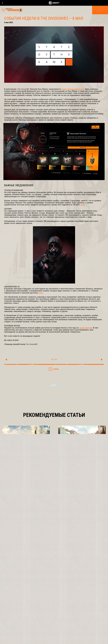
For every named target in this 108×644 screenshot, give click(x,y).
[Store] (54, 609)
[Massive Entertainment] (30, 533)
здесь (83, 205)
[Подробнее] (12, 467)
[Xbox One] (65, 533)
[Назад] (54, 369)
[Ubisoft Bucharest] (30, 538)
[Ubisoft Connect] (54, 614)
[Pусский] (54, 580)
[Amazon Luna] (65, 547)
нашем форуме (86, 328)
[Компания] (54, 619)
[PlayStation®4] (65, 538)
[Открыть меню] (4, 10)
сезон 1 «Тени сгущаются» (73, 89)
